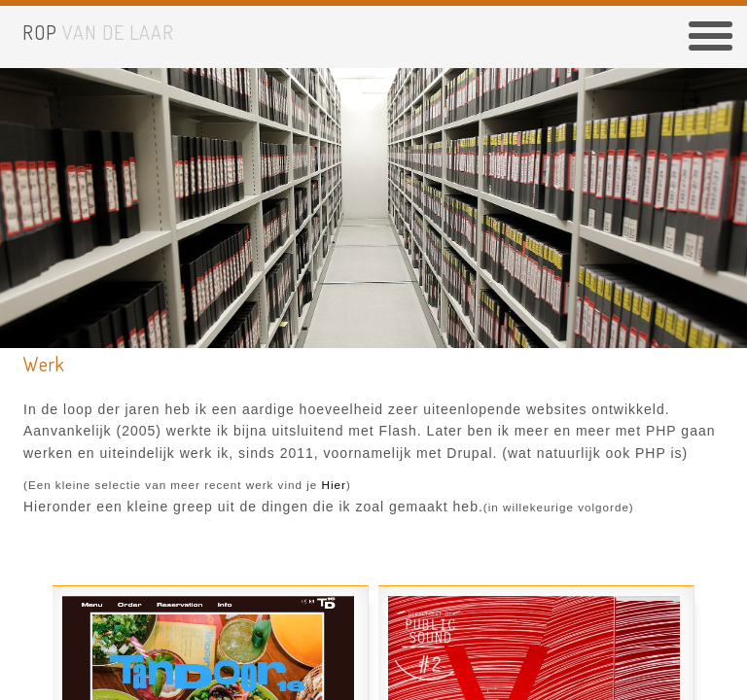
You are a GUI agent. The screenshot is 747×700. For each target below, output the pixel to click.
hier (334, 485)
